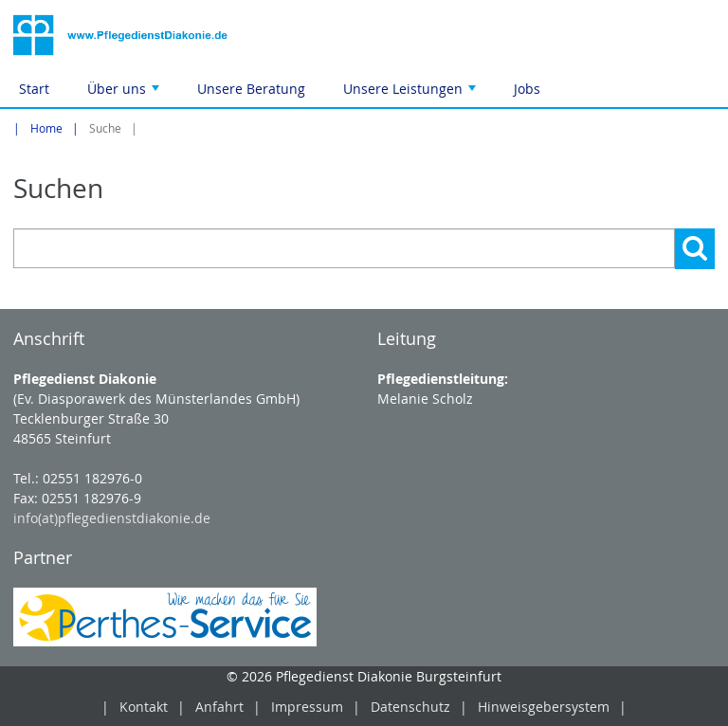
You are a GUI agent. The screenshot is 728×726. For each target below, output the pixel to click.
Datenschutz (410, 707)
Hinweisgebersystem (544, 707)
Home (46, 128)
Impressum (307, 707)
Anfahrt (219, 707)
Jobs (527, 89)
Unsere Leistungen (411, 93)
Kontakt (144, 707)
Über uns (125, 93)
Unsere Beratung (251, 89)
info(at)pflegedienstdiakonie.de (112, 518)
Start (34, 89)
